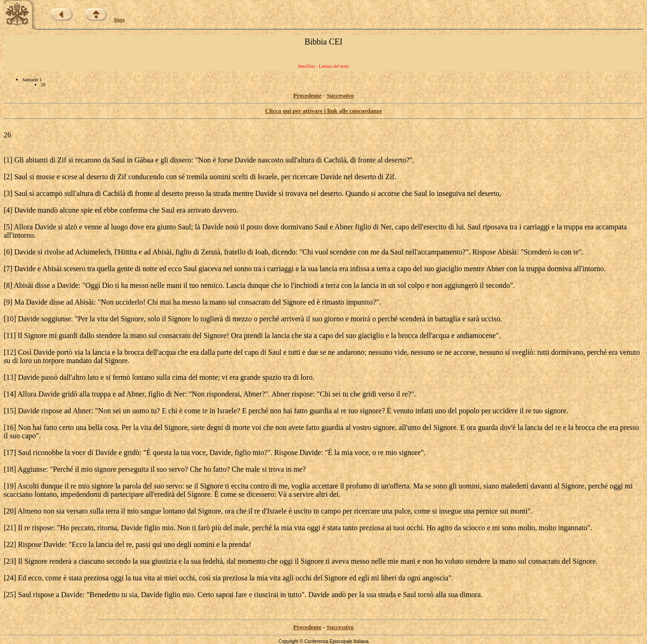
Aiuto (119, 20)
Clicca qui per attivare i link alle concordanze (323, 111)
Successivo (340, 95)
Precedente (307, 95)
